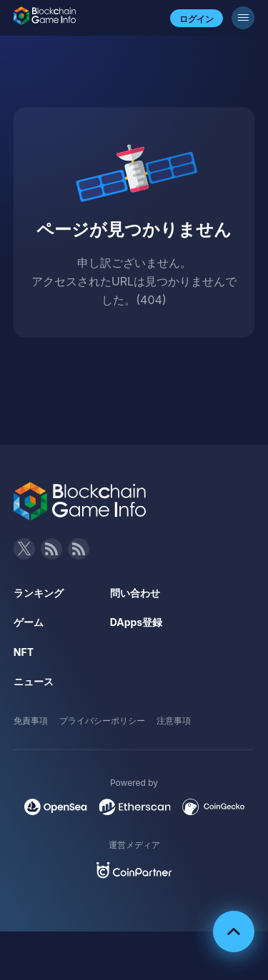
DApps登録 (136, 622)
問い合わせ (135, 593)
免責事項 (31, 721)
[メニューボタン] (243, 18)
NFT (24, 652)
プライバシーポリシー (102, 721)
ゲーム (29, 622)
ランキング (39, 593)
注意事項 (174, 721)
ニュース (34, 681)
